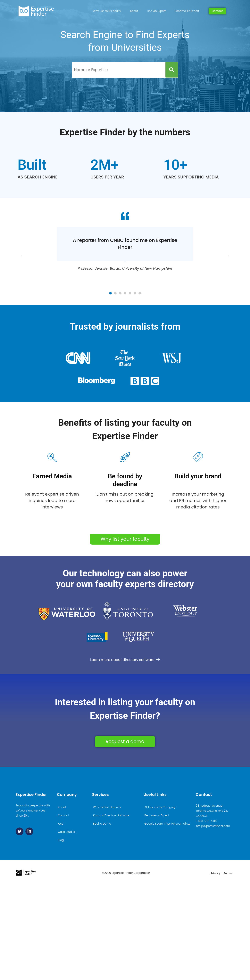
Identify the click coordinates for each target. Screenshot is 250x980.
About (134, 11)
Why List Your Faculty (107, 11)
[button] (110, 293)
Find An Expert (156, 11)
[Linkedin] (29, 831)
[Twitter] (20, 831)
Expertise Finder (31, 795)
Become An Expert (187, 11)
